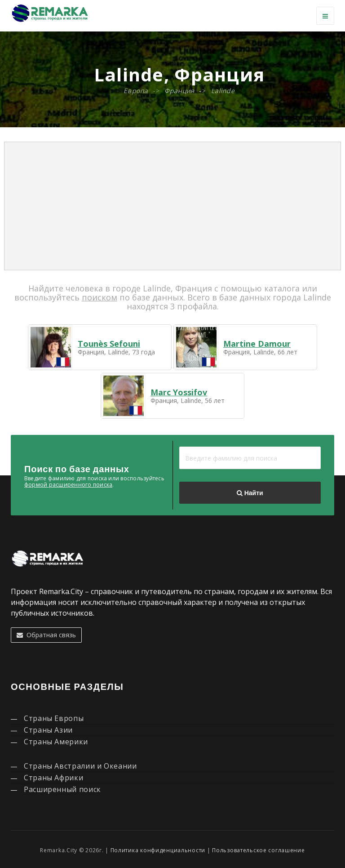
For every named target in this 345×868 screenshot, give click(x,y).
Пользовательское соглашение (258, 850)
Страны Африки (53, 778)
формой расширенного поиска (68, 485)
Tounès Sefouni (109, 344)
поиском (100, 297)
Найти (250, 493)
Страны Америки (56, 742)
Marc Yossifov (179, 392)
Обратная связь (46, 635)
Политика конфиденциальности (158, 850)
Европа (136, 91)
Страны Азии (48, 730)
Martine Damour (257, 344)
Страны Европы (54, 718)
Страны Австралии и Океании (80, 766)
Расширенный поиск (62, 789)
